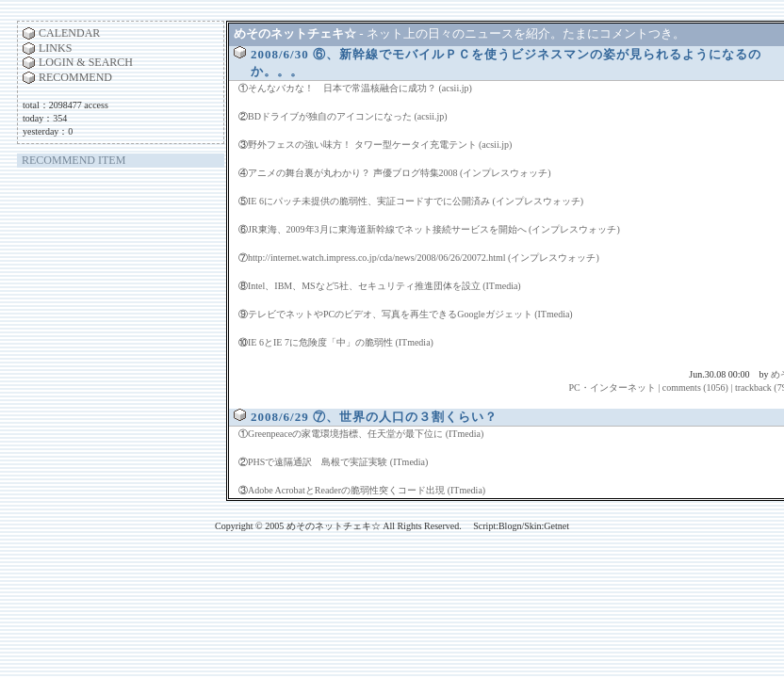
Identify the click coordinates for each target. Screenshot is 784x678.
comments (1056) (695, 387)
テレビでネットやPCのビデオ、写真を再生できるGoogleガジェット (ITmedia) (410, 314)
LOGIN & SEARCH (86, 62)
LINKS (55, 48)
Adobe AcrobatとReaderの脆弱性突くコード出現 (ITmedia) (367, 490)
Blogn (510, 526)
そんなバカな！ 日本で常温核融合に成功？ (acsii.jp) (360, 88)
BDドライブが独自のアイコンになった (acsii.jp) (348, 116)
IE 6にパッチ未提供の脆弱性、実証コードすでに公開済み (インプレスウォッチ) (416, 201)
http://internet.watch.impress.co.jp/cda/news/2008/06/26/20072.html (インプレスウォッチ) (424, 258)
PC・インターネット (612, 387)
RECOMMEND (75, 77)
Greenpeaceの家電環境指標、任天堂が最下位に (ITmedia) (366, 434)
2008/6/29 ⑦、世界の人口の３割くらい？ (374, 417)
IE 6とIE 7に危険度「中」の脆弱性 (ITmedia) (341, 342)
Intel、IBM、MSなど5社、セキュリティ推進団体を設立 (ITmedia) (384, 286)
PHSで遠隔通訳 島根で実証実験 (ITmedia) (338, 462)
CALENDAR (69, 33)
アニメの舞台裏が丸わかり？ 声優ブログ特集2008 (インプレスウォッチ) (400, 173)
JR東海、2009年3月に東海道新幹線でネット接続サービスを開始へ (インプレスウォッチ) (434, 229)
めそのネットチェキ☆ (295, 33)
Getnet (556, 526)
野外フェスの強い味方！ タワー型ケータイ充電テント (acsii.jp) (380, 145)
